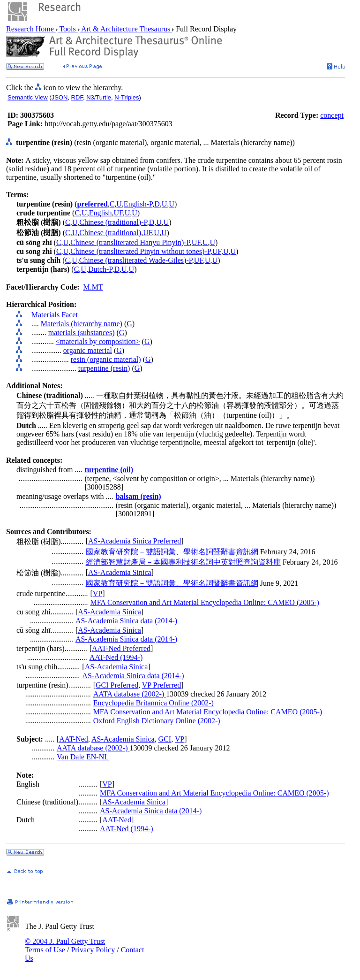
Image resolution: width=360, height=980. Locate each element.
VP (97, 593)
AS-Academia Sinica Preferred (135, 541)
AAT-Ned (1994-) (116, 657)
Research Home (31, 29)
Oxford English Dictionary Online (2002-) (157, 721)
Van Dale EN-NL (83, 757)
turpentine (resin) (104, 368)
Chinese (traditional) (110, 233)
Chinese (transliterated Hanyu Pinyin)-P (130, 242)
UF (118, 213)
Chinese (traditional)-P (113, 222)
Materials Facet (55, 315)
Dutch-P (100, 269)
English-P (138, 204)
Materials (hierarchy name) (82, 324)
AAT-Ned (74, 739)
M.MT (93, 287)
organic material (88, 350)
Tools (68, 29)
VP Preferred (161, 685)
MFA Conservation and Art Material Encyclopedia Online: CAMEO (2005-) (205, 602)
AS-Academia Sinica (120, 572)
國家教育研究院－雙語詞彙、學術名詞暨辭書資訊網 (172, 552)
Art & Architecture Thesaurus (126, 29)
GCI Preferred (117, 685)
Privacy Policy (93, 950)
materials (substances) (82, 333)
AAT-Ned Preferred (121, 648)
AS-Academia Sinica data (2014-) (126, 621)
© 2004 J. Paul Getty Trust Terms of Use (65, 946)
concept (332, 115)
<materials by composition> (98, 341)
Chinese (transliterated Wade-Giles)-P (136, 260)
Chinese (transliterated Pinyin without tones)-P (140, 251)
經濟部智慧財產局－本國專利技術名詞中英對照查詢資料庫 (183, 562)
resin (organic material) (106, 359)
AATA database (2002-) (130, 694)
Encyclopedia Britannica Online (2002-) (154, 703)
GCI (165, 739)
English (101, 213)
